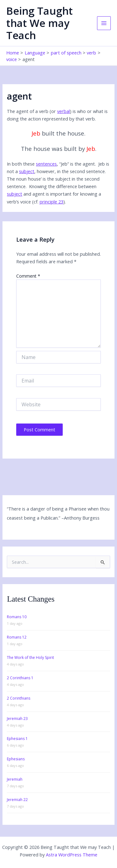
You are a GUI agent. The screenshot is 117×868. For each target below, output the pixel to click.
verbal (63, 111)
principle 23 (51, 202)
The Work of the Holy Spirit (30, 657)
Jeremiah (15, 779)
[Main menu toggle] (104, 23)
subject (27, 171)
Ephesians (16, 759)
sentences (46, 164)
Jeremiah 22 (17, 800)
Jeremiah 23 (17, 719)
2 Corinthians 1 (20, 678)
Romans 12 (17, 637)
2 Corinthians (19, 698)
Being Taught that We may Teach (39, 23)
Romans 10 (17, 617)
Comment (28, 276)
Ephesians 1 (17, 739)
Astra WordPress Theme (72, 855)
